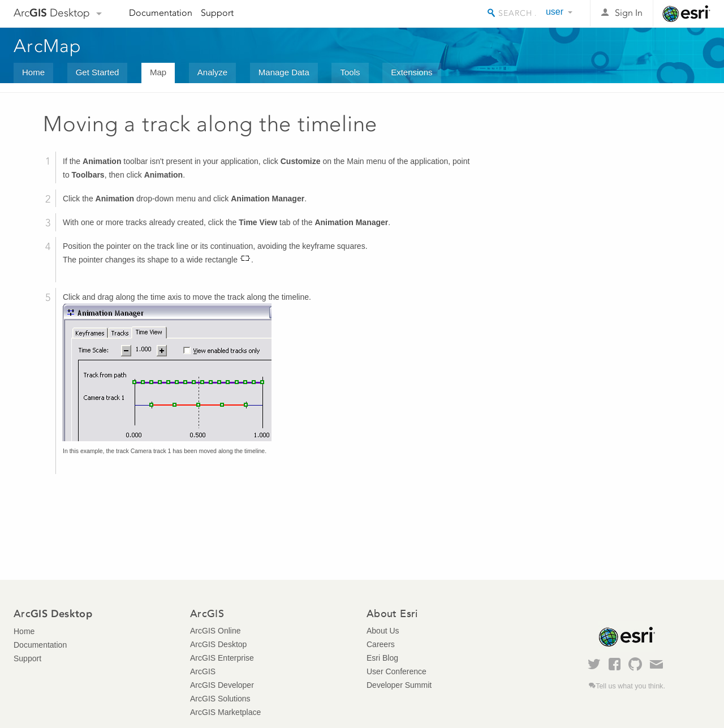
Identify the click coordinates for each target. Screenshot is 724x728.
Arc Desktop (52, 13)
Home (33, 72)
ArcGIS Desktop (218, 644)
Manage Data (284, 72)
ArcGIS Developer (222, 685)
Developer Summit (399, 685)
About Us (383, 631)
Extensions (411, 72)
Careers (381, 644)
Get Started (98, 72)
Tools (350, 72)
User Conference (397, 671)
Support (217, 13)
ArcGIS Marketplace (225, 712)
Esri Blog (382, 658)
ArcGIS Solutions (220, 699)
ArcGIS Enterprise (222, 658)
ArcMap (48, 46)
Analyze (212, 72)
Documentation (161, 13)
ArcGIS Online (215, 631)
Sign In (629, 13)
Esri (686, 14)
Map (158, 72)
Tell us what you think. (630, 686)
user (555, 12)
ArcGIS (203, 671)
